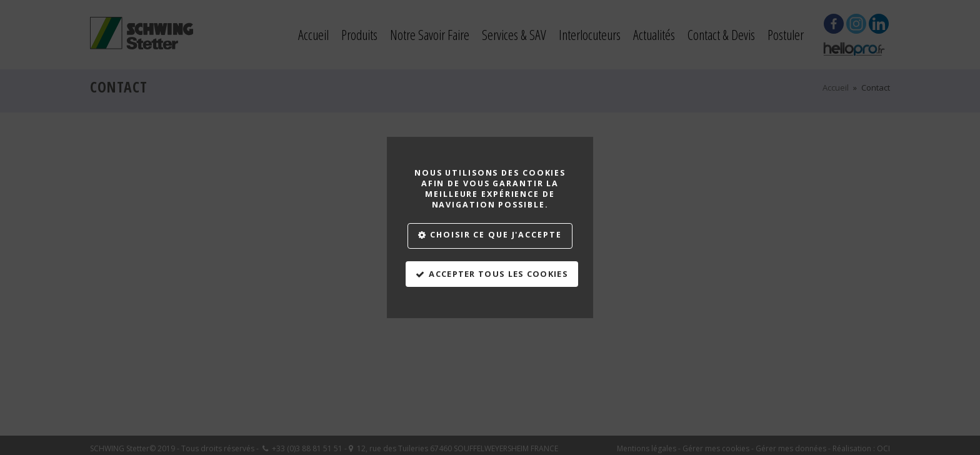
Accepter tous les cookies (498, 274)
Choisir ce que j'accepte (496, 235)
